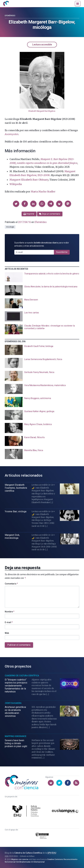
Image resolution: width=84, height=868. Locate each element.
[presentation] (42, 277)
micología (10, 227)
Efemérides (10, 16)
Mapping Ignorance (16, 736)
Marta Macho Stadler (43, 192)
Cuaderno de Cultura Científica (22, 676)
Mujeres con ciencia (20, 859)
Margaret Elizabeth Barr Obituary (29, 180)
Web (7, 633)
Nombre (10, 612)
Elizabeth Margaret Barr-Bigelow (42, 111)
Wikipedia (16, 184)
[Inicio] (6, 4)
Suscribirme (62, 252)
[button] (16, 204)
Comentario (11, 584)
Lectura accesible (42, 45)
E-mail (9, 622)
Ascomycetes (12, 134)
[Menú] (78, 4)
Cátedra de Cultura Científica (28, 853)
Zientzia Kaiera (13, 703)
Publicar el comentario (19, 645)
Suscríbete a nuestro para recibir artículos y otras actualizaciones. (42, 244)
